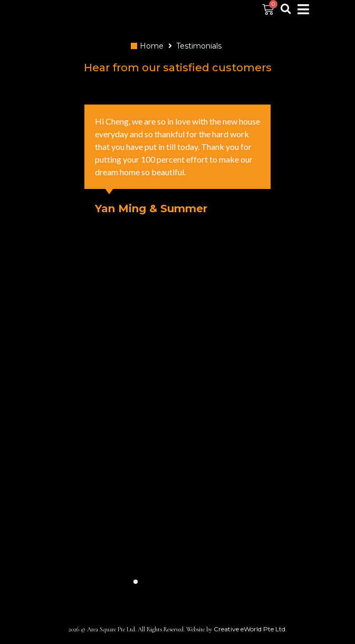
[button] (136, 582)
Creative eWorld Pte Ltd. (250, 629)
